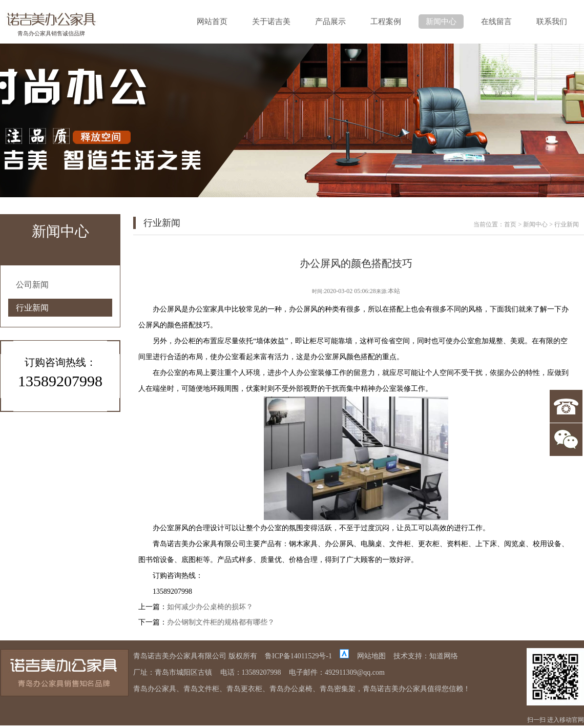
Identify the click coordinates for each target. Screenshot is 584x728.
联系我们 (552, 22)
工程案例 (386, 22)
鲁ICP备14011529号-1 (298, 656)
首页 (510, 224)
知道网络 (444, 656)
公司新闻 (32, 285)
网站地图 (371, 656)
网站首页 (212, 22)
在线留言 (496, 22)
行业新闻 (32, 308)
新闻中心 (441, 22)
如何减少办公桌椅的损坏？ (210, 607)
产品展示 (330, 22)
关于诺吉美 (271, 22)
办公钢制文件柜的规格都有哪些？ (221, 622)
